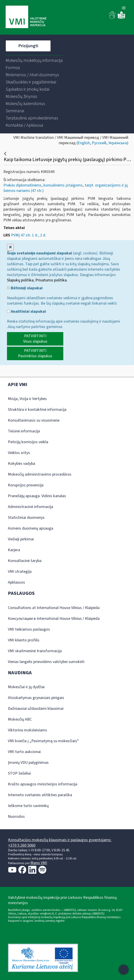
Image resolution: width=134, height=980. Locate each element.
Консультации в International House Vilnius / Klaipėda (54, 619)
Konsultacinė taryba (25, 561)
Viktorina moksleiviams (27, 730)
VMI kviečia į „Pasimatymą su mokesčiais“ (43, 741)
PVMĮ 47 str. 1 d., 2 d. (29, 235)
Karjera (14, 550)
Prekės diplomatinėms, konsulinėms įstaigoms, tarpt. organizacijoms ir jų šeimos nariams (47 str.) (66, 188)
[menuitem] (34, 61)
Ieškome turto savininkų (28, 806)
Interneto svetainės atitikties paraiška (40, 795)
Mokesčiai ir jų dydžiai (26, 687)
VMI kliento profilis (24, 640)
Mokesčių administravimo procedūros (40, 474)
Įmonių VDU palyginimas (28, 763)
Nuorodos (16, 817)
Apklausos (16, 582)
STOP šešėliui (19, 773)
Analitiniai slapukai (26, 312)
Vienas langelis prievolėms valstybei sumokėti (46, 662)
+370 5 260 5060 (22, 845)
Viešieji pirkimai (21, 539)
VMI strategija (20, 572)
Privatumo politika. (51, 280)
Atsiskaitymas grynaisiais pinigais (36, 698)
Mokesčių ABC (20, 719)
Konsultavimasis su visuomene (34, 420)
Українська (118, 143)
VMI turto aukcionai (24, 752)
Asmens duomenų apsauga (31, 528)
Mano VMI (39, 863)
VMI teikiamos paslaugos (29, 629)
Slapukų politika (20, 280)
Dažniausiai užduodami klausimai (36, 709)
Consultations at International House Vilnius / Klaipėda (54, 608)
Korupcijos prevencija (26, 485)
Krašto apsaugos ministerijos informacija (43, 784)
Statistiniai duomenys (26, 518)
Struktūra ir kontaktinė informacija (37, 410)
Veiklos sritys (19, 453)
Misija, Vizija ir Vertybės (27, 399)
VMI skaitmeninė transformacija (35, 651)
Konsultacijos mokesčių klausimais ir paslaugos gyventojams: (60, 840)
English (84, 143)
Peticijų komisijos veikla (28, 442)
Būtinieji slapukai (25, 288)
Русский (99, 143)
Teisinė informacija (24, 431)
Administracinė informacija (31, 507)
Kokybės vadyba (22, 464)
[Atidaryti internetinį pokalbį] (124, 970)
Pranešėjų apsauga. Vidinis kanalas (37, 496)
